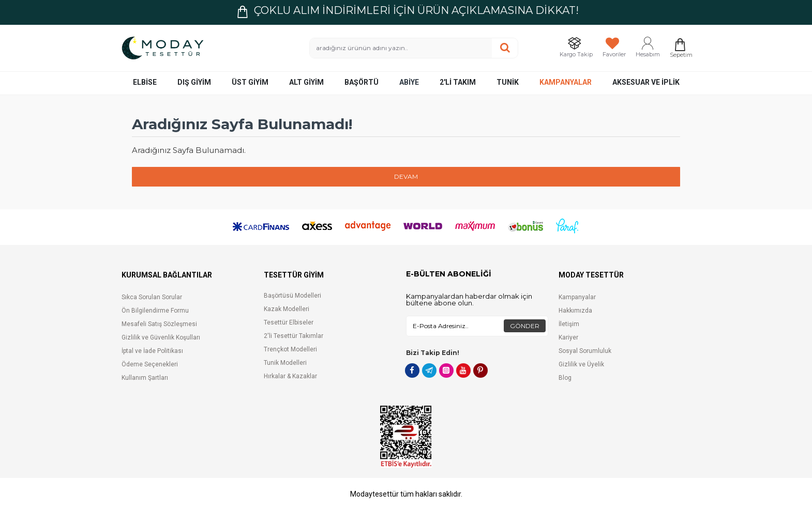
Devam (406, 176)
